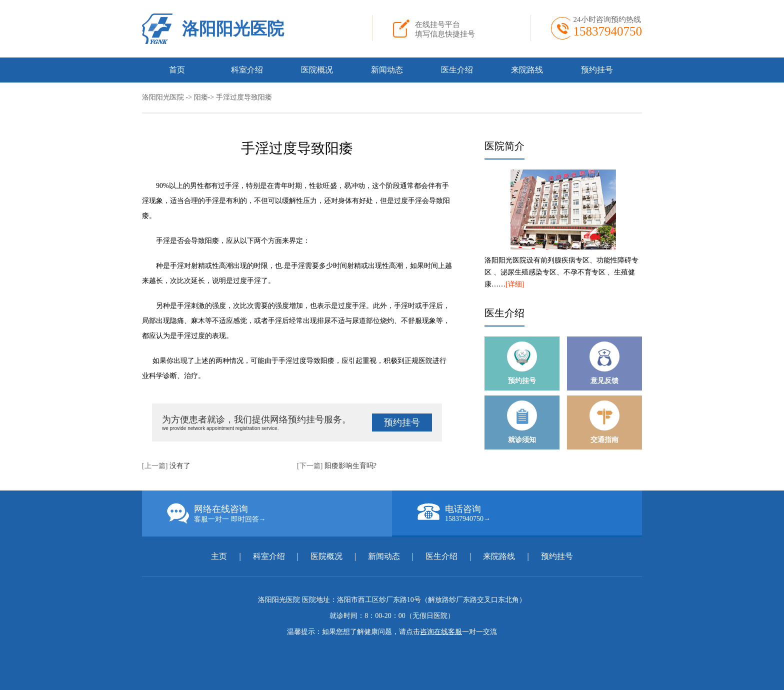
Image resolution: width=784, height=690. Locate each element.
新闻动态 (387, 70)
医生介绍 (457, 70)
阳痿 (201, 97)
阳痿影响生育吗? (350, 466)
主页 (220, 556)
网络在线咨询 (279, 513)
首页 (177, 70)
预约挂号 (597, 70)
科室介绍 (247, 70)
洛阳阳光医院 (233, 29)
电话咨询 (529, 513)
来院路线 (527, 70)
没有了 (180, 466)
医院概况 (317, 70)
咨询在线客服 (441, 632)
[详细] (515, 284)
